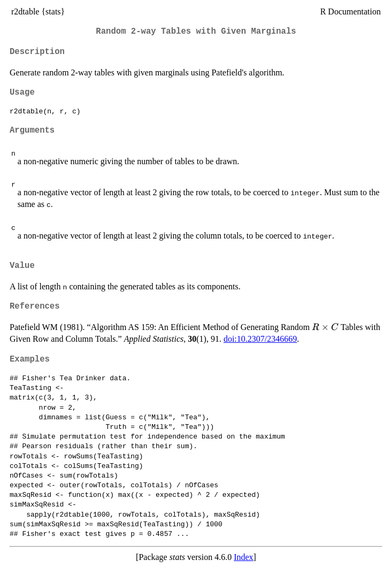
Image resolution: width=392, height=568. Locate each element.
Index (243, 557)
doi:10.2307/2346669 (260, 339)
